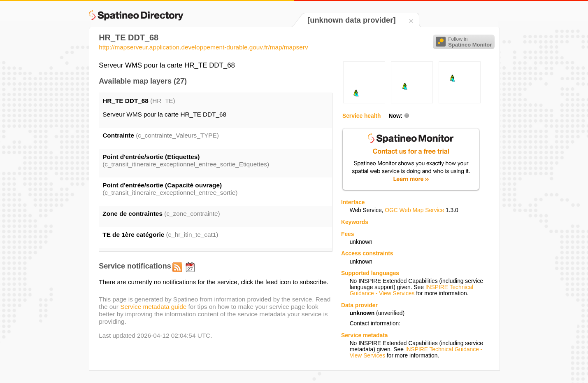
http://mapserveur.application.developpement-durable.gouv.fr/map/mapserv (203, 47)
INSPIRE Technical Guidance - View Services (411, 290)
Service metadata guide (153, 307)
